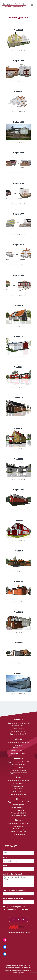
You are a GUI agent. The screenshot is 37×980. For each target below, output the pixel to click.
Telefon (6, 866)
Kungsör (29, 968)
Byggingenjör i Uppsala (18, 816)
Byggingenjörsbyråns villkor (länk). (16, 909)
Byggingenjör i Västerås (18, 753)
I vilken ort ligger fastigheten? (15, 890)
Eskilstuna (15, 970)
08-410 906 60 (21, 731)
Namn (6, 849)
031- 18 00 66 (21, 832)
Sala (29, 965)
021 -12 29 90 (21, 751)
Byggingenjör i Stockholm (18, 734)
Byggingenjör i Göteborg (19, 834)
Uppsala (22, 970)
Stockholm (16, 973)
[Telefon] (18, 869)
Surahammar (23, 965)
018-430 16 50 (21, 813)
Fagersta (15, 965)
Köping (18, 968)
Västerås (9, 965)
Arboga (23, 968)
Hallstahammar (10, 968)
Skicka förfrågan (19, 919)
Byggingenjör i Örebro (19, 794)
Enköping (8, 970)
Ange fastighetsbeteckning (14, 898)
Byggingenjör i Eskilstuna (19, 773)
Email (6, 858)
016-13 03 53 (21, 770)
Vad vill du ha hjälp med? (13, 874)
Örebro (22, 973)
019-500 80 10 (21, 792)
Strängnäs (28, 970)
